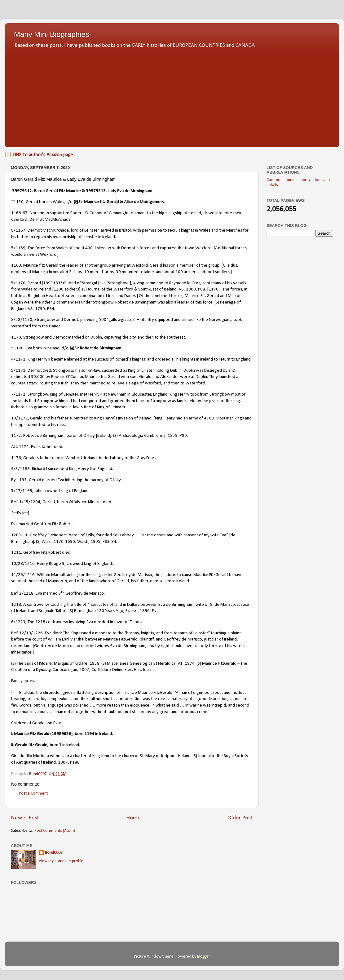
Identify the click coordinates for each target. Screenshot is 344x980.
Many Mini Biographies (52, 34)
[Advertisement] (172, 96)
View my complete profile (61, 861)
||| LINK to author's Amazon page (39, 155)
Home (133, 818)
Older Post (240, 818)
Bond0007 (54, 853)
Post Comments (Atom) (55, 831)
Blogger (203, 957)
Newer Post (25, 818)
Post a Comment (33, 794)
